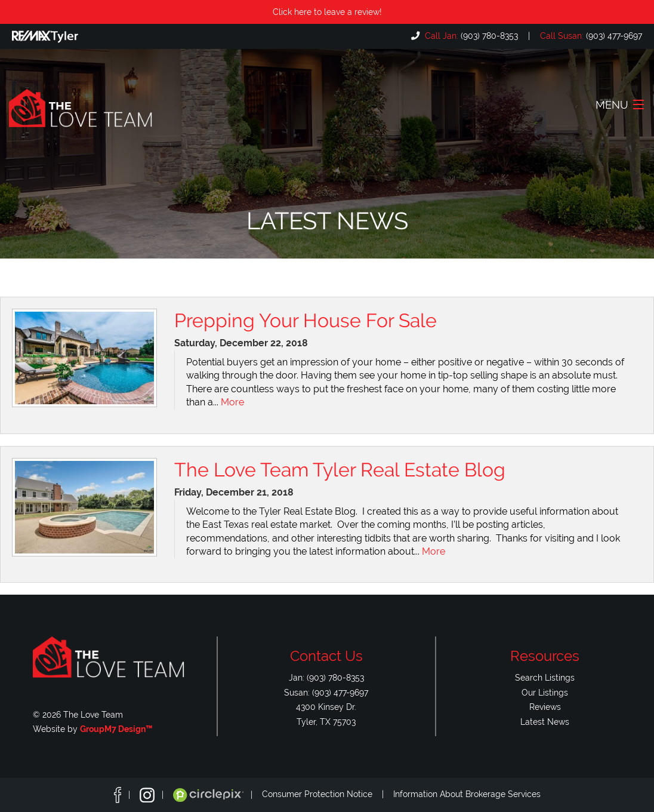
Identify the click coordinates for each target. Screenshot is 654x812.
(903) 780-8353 (470, 36)
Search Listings (545, 677)
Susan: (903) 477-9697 (326, 692)
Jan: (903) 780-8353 (326, 677)
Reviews (545, 707)
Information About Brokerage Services (467, 795)
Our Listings (545, 692)
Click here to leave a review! (327, 12)
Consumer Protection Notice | (328, 795)
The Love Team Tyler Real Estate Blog (340, 470)
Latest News (545, 722)
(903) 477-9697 (590, 36)
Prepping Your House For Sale (306, 320)
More (232, 402)
